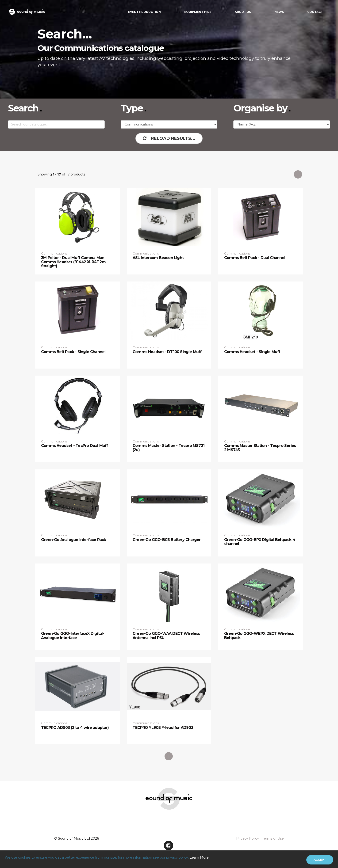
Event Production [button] (144, 12)
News (279, 12)
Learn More (199, 857)
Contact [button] (315, 12)
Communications (54, 253)
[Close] (320, 860)
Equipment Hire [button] (198, 12)
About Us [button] (243, 12)
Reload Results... (169, 138)
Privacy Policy (248, 838)
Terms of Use (273, 838)
